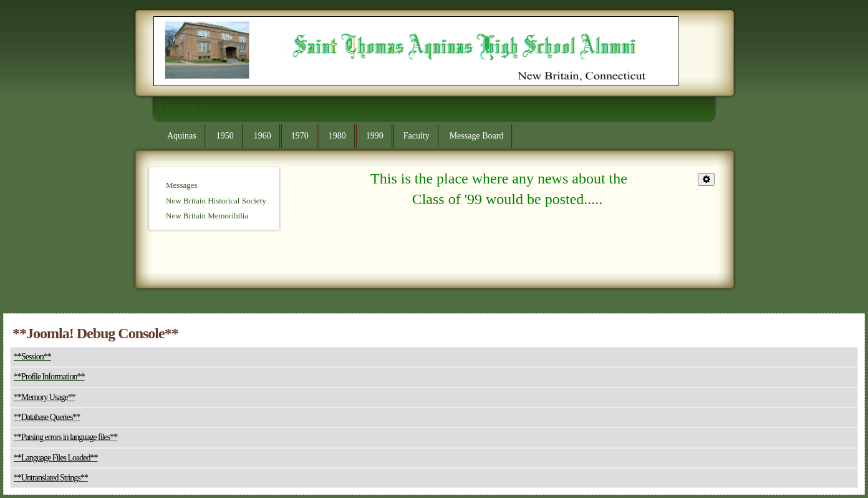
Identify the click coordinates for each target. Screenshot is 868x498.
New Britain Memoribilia (207, 216)
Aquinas (182, 136)
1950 (225, 136)
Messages (182, 185)
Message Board (477, 136)
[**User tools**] (706, 179)
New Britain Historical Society (216, 201)
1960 (263, 136)
